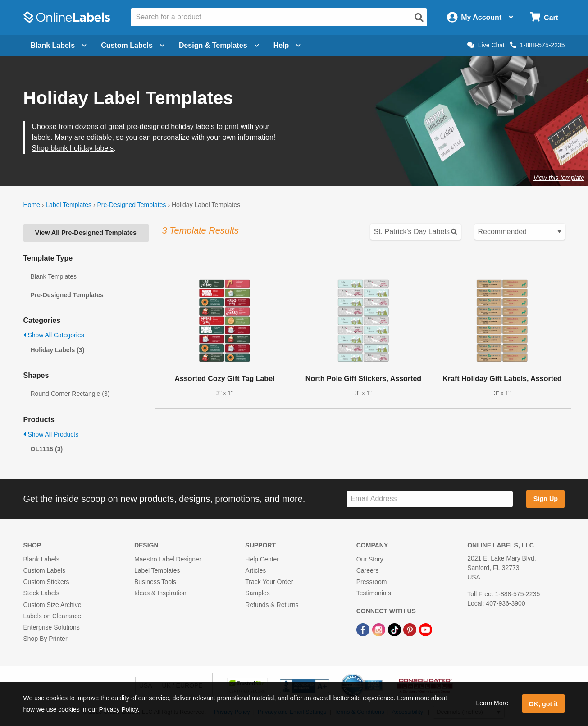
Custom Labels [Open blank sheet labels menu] (133, 45)
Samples (257, 593)
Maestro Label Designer (168, 559)
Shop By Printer (46, 639)
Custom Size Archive (52, 605)
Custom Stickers (46, 582)
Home (32, 205)
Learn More (492, 703)
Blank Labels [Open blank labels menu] (59, 45)
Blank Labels (41, 559)
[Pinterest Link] (411, 629)
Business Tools (155, 582)
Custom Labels (44, 570)
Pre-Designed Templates (131, 205)
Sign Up (546, 499)
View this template (559, 178)
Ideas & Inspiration (160, 593)
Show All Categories (54, 335)
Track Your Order (269, 582)
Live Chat (486, 45)
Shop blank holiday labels (73, 148)
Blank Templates (54, 276)
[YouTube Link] (426, 629)
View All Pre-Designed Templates (86, 233)
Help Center (262, 559)
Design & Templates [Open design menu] (219, 45)
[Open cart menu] (544, 17)
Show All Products (51, 434)
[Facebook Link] (364, 629)
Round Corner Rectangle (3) (70, 394)
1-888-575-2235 (538, 45)
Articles (255, 570)
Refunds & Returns (272, 605)
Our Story (370, 559)
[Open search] (419, 18)
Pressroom (372, 582)
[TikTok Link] (395, 629)
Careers (368, 570)
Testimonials (374, 593)
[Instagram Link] (380, 629)
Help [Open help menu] (287, 45)
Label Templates (68, 205)
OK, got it (543, 704)
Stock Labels (41, 593)
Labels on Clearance (52, 616)
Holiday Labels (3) (58, 350)
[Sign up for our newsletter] (430, 499)
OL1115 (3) (47, 449)
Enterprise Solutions (52, 627)
